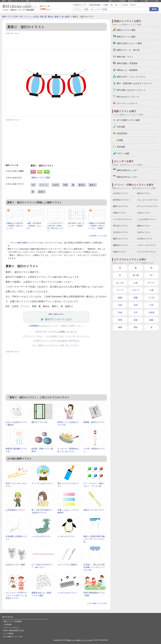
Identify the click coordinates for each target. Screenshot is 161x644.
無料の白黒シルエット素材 (129, 43)
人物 (151, 290)
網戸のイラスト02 (39, 422)
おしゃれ (120, 283)
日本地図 (121, 127)
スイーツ (120, 290)
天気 (120, 305)
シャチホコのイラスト (41, 536)
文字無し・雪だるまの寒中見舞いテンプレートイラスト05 (94, 567)
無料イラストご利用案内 (117, 1)
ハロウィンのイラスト (147, 245)
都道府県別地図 (95, 5)
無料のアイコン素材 (126, 37)
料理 (120, 320)
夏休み (51, 17)
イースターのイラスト (123, 219)
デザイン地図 (123, 153)
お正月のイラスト (121, 193)
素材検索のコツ (133, 1)
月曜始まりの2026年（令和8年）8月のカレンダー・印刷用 (97, 226)
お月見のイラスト (145, 239)
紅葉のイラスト (120, 252)
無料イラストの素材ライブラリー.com (79, 640)
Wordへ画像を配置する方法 (14, 631)
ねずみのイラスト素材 (15, 565)
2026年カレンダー (80, 5)
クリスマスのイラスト (147, 252)
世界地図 (121, 147)
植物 (151, 320)
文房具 (151, 312)
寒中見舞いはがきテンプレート (131, 90)
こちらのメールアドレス (68, 341)
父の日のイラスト (121, 232)
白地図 (106, 5)
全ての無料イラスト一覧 (13, 637)
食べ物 (136, 275)
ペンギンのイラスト (66, 536)
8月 (21, 17)
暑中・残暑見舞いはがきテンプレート (134, 83)
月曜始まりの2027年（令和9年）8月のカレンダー (15, 226)
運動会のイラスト (121, 245)
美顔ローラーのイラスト (94, 510)
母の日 (133, 5)
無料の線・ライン (125, 57)
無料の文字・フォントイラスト (131, 77)
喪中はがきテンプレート (128, 97)
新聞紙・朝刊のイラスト (94, 422)
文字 (136, 312)
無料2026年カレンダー (127, 170)
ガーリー (151, 283)
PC (151, 275)
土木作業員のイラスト (15, 510)
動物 (120, 298)
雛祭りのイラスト (121, 206)
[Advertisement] (56, 41)
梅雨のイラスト (144, 226)
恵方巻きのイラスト (122, 200)
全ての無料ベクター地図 (128, 120)
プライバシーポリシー (12, 628)
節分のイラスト (144, 193)
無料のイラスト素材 (41, 178)
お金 (136, 283)
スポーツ (136, 290)
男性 (136, 327)
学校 (120, 312)
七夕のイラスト (144, 232)
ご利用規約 (33, 326)
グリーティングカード (127, 103)
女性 (136, 305)
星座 (136, 320)
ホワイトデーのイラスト (148, 206)
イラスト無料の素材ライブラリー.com (26, 243)
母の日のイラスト (121, 226)
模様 (120, 327)
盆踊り (68, 17)
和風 (42, 17)
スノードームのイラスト (42, 483)
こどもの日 (124, 5)
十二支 (151, 298)
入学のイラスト (144, 213)
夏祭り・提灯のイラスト (56, 314)
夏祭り (58, 17)
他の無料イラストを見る (98, 236)
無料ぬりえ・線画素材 (127, 70)
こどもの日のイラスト (147, 219)
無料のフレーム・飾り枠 (128, 50)
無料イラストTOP (10, 17)
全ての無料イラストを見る (150, 1)
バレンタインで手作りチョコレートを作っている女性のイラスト (16, 595)
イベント (28, 17)
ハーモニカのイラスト (67, 593)
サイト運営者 (8, 634)
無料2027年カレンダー (127, 177)
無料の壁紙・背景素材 (127, 63)
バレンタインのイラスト (148, 200)
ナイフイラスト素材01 (67, 565)
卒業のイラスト (120, 213)
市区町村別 (122, 133)
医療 (136, 298)
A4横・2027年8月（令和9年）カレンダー (34, 226)
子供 (151, 305)
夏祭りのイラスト (121, 239)
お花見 (36, 17)
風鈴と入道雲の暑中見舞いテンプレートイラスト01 (94, 539)
